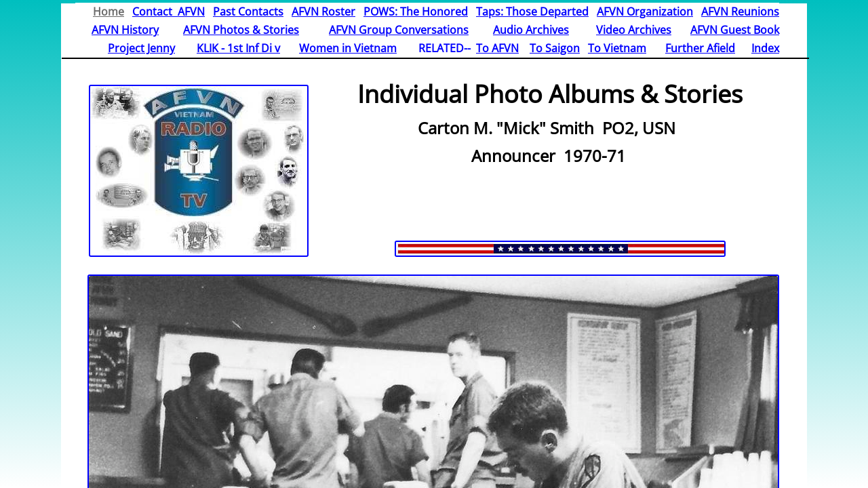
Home (108, 12)
